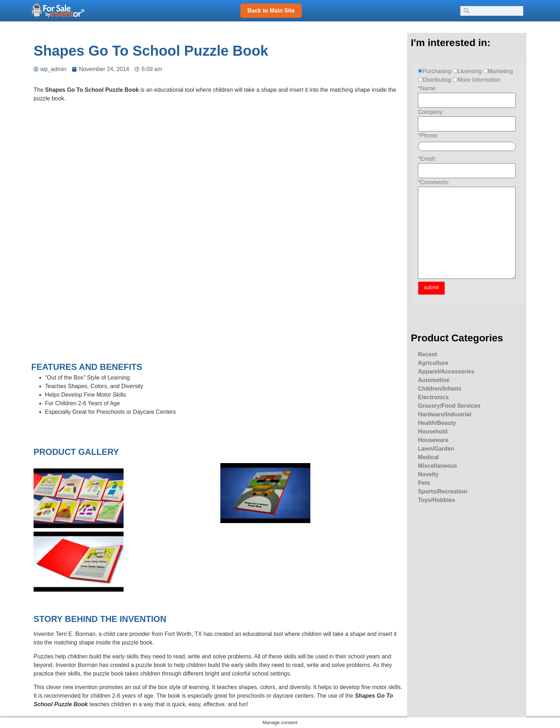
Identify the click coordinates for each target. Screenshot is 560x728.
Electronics (433, 397)
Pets (424, 483)
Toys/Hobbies (436, 500)
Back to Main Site (271, 11)
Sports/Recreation (442, 491)
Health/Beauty (437, 423)
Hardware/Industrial (444, 414)
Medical (428, 457)
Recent (427, 354)
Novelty (428, 474)
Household (433, 431)
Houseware (433, 440)
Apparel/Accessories (446, 371)
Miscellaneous (437, 466)
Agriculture (433, 363)
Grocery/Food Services (449, 406)
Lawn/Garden (436, 449)
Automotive (434, 380)
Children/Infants (440, 389)
